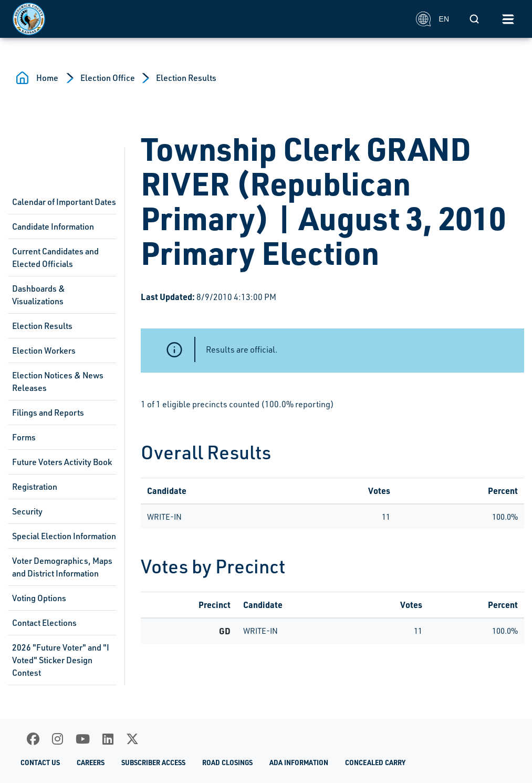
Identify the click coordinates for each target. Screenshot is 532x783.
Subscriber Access (153, 762)
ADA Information (299, 762)
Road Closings (227, 762)
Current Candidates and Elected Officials (55, 257)
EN (432, 19)
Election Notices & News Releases (58, 382)
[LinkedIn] (108, 739)
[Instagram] (58, 739)
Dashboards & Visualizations (39, 295)
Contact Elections (44, 623)
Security (27, 511)
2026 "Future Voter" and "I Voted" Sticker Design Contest (61, 660)
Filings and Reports (48, 413)
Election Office (108, 78)
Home (47, 78)
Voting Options (39, 598)
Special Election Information (64, 536)
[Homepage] (208, 19)
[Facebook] (33, 739)
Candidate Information (53, 226)
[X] (132, 739)
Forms (24, 437)
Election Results (186, 78)
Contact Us (40, 762)
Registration (35, 487)
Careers (91, 762)
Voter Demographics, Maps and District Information (62, 567)
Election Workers (44, 351)
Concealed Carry (375, 762)
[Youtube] (83, 739)
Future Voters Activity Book (62, 462)
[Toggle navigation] (508, 19)
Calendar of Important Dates (64, 202)
